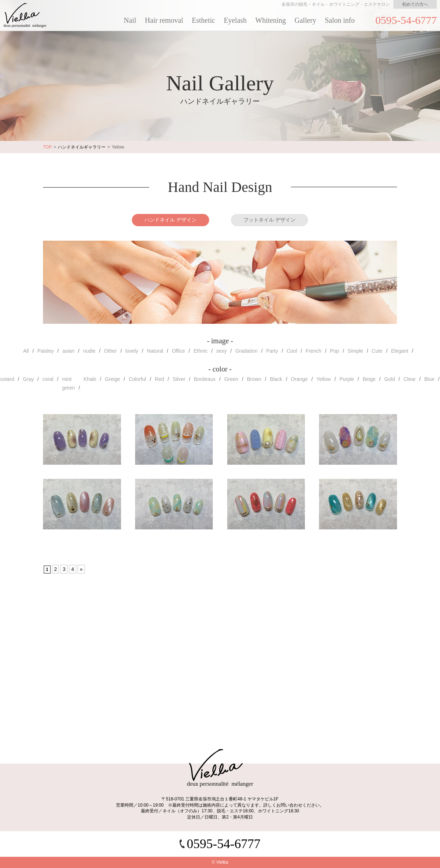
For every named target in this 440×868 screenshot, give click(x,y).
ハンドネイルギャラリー (82, 147)
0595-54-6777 (406, 20)
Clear (409, 379)
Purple (347, 379)
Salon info (340, 20)
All (26, 351)
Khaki (90, 379)
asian (68, 351)
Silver (179, 379)
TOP (47, 147)
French (314, 351)
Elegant (400, 351)
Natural (155, 351)
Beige (369, 379)
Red (159, 379)
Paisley (46, 351)
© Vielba (220, 862)
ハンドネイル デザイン (171, 220)
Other (110, 351)
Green (231, 379)
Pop (335, 351)
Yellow (324, 379)
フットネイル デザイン (269, 220)
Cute (377, 351)
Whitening (271, 20)
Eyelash (235, 20)
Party (272, 351)
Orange (299, 379)
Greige (112, 379)
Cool (292, 351)
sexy (222, 351)
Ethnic (201, 351)
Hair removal (164, 20)
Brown (254, 379)
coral (48, 379)
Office (178, 351)
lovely (132, 351)
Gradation (246, 351)
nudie (89, 351)
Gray (28, 379)
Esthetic (203, 20)
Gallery (305, 20)
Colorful (137, 379)
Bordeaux (205, 379)
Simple (355, 351)
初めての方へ (415, 4)
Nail (130, 20)
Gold (390, 379)
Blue (430, 379)
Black (276, 379)
